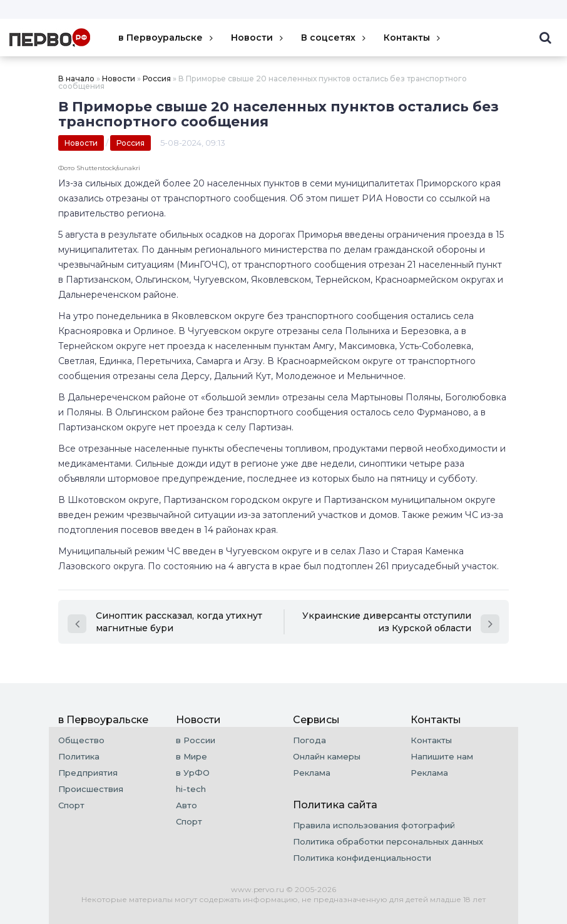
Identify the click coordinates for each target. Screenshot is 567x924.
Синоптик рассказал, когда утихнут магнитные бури (165, 622)
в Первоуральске (167, 38)
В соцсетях (335, 38)
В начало (76, 79)
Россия (157, 79)
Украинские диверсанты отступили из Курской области (401, 622)
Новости (258, 38)
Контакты (413, 38)
